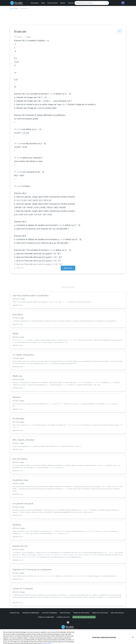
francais (24, 8)
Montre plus (68, 268)
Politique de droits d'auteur (81, 613)
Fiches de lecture (53, 3)
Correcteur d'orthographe (50, 613)
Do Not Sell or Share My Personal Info (84, 617)
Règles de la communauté (100, 613)
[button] (120, 32)
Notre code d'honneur (117, 613)
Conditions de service (63, 617)
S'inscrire (71, 3)
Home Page (14, 8)
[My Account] (123, 3)
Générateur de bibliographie (31, 613)
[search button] (107, 3)
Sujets (43, 3)
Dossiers (63, 3)
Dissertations (35, 3)
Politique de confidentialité (46, 617)
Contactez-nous (15, 613)
